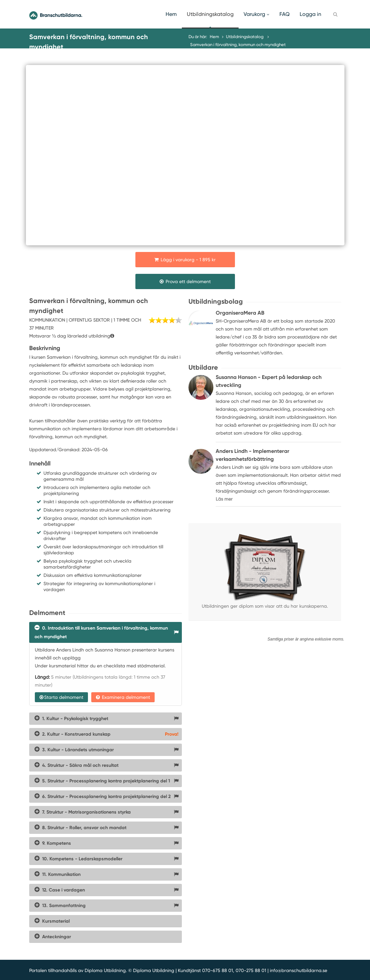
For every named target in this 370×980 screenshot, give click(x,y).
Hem (171, 14)
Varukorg (257, 14)
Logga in (310, 14)
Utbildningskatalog (210, 14)
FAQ (285, 14)
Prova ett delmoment (185, 281)
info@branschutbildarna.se (298, 970)
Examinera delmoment (123, 697)
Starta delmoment (61, 697)
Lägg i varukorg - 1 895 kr (185, 260)
